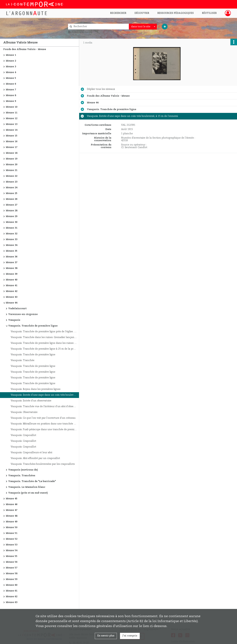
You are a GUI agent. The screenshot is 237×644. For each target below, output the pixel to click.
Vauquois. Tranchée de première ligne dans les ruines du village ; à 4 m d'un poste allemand (44, 343)
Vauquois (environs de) (23, 470)
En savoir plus (106, 636)
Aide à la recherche (82, 32)
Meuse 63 (12, 602)
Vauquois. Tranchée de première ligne (33, 326)
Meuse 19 (12, 159)
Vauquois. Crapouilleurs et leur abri (31, 453)
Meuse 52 (12, 539)
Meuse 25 (12, 193)
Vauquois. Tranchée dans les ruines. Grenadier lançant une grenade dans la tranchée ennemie (44, 337)
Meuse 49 (12, 522)
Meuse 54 (12, 551)
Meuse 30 (12, 222)
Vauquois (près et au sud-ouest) (28, 493)
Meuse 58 (12, 574)
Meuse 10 (12, 107)
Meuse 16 (12, 142)
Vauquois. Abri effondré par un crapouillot (35, 458)
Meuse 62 (12, 597)
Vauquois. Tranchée (23, 360)
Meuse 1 (11, 55)
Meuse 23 (12, 182)
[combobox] (143, 27)
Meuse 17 (12, 147)
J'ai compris (130, 636)
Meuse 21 (12, 170)
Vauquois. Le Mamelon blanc (27, 487)
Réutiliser (209, 13)
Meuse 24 (12, 188)
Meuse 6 (11, 84)
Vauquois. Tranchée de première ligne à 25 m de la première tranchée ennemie (44, 349)
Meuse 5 (11, 78)
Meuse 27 (12, 205)
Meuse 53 (12, 545)
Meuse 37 (12, 263)
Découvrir (142, 13)
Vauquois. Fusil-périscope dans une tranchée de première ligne (44, 430)
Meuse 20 (12, 165)
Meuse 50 (12, 527)
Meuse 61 (12, 591)
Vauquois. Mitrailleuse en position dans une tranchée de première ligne (44, 424)
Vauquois (14, 320)
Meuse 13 (12, 124)
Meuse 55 (12, 556)
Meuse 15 (12, 136)
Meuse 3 (11, 67)
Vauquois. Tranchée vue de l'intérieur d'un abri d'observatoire (44, 407)
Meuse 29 (12, 216)
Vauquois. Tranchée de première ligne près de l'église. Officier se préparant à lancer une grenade (44, 332)
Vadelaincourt (17, 309)
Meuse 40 (12, 280)
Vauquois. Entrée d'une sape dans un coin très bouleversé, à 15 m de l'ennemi (44, 395)
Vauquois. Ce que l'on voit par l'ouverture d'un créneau (43, 418)
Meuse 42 (12, 291)
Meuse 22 (12, 176)
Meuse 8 (11, 95)
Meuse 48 (12, 516)
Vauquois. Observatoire (24, 412)
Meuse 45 (12, 499)
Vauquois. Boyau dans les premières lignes (36, 389)
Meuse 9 (11, 101)
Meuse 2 (11, 61)
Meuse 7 (11, 90)
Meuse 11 (12, 113)
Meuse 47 (12, 510)
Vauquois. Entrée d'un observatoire (31, 401)
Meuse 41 (12, 286)
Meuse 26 (12, 199)
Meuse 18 (12, 153)
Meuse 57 (12, 568)
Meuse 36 (12, 257)
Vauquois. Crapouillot (23, 435)
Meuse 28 (12, 211)
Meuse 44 (12, 303)
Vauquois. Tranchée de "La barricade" (32, 481)
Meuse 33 (12, 239)
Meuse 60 (12, 585)
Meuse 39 (12, 274)
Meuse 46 (12, 504)
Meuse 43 (12, 297)
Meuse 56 (12, 562)
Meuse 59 (12, 579)
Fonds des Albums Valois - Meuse (25, 49)
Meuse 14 (12, 130)
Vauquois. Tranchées (22, 476)
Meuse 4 (11, 72)
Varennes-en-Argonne (23, 314)
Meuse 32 (12, 234)
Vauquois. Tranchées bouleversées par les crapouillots (43, 464)
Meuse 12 (12, 118)
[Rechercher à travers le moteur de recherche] (100, 27)
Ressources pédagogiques (176, 13)
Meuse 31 (12, 228)
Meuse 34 (12, 245)
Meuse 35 (12, 251)
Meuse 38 (12, 268)
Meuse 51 (12, 533)
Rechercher (118, 13)
